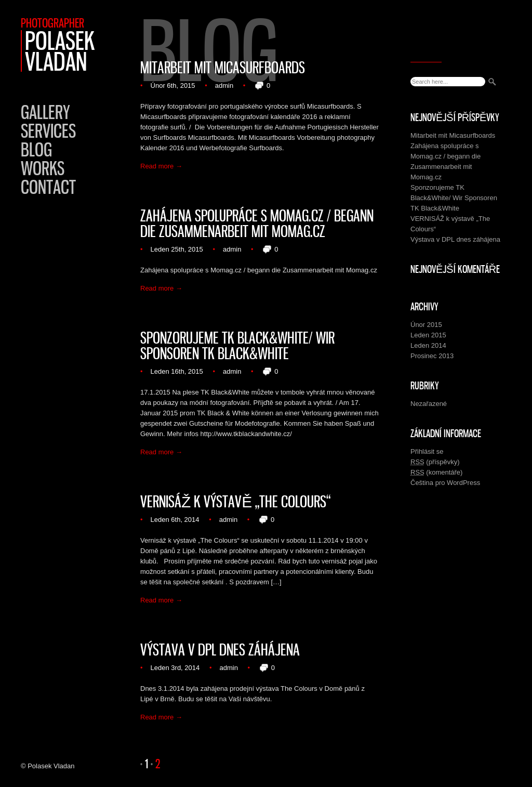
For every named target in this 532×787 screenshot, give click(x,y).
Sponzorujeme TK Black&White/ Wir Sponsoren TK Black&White (237, 346)
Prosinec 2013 (432, 356)
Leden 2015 (428, 335)
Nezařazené (429, 404)
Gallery (45, 112)
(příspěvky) (435, 462)
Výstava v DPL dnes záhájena (220, 650)
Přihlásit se (427, 451)
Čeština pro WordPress (445, 483)
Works (43, 168)
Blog (36, 150)
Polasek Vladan (60, 51)
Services (48, 131)
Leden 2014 (428, 345)
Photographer (52, 23)
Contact (48, 187)
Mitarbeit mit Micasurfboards (223, 68)
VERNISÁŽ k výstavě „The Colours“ (235, 502)
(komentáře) (436, 473)
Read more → (161, 166)
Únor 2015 (426, 325)
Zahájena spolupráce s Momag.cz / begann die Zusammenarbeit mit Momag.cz (257, 224)
